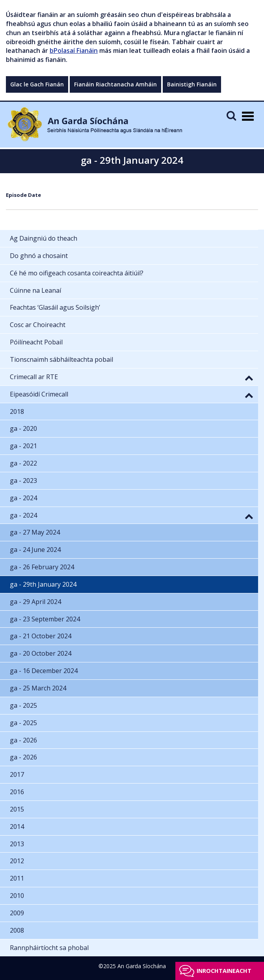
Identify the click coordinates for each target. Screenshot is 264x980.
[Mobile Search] (231, 115)
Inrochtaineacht (224, 971)
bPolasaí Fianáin (74, 50)
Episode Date (23, 195)
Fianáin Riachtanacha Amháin (115, 84)
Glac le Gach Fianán (37, 84)
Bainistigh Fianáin (192, 84)
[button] (249, 378)
